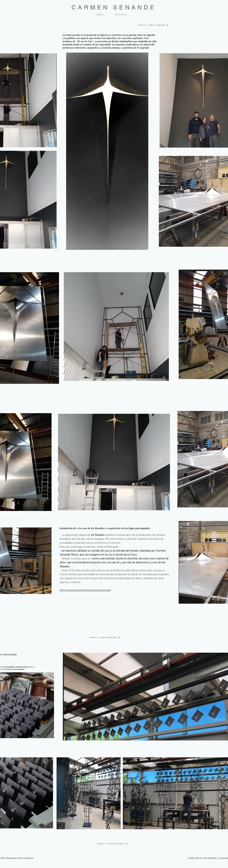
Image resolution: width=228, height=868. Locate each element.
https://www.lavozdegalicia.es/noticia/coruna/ (85, 590)
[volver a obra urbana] (210, 11)
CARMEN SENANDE (114, 7)
